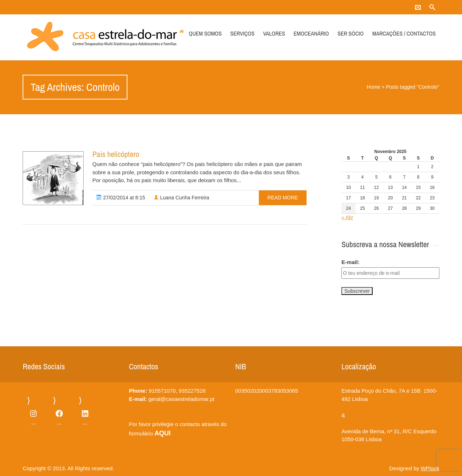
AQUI (162, 433)
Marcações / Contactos (404, 33)
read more (283, 198)
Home (374, 87)
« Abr (347, 217)
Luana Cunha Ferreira (181, 198)
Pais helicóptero (116, 154)
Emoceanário (311, 33)
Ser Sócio (351, 33)
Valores (274, 33)
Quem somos (205, 33)
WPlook (430, 468)
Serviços (242, 33)
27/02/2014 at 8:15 (121, 198)
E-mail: (350, 262)
